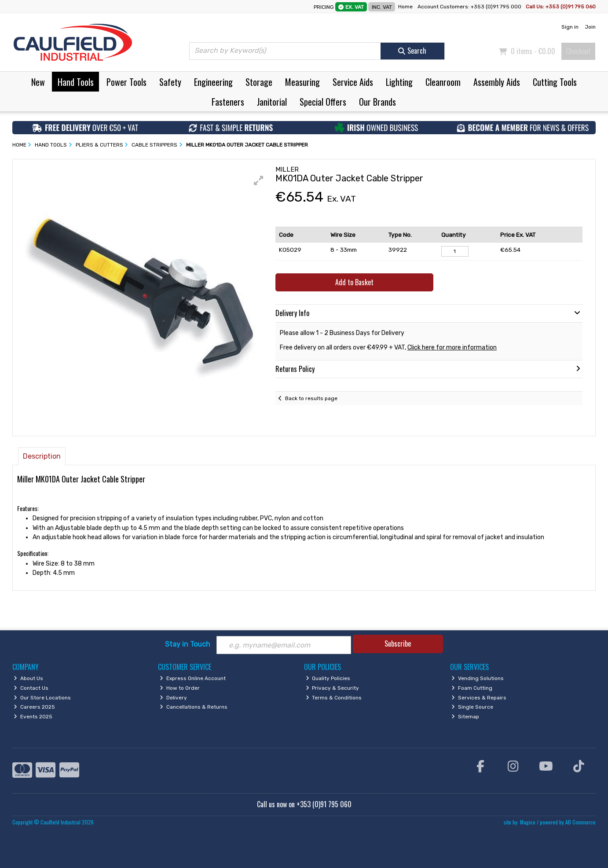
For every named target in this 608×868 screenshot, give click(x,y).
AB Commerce (581, 822)
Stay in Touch (188, 644)
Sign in (570, 27)
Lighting (399, 82)
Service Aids (353, 82)
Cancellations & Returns (194, 707)
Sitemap (465, 717)
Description (42, 456)
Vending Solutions (478, 678)
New (38, 82)
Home (405, 7)
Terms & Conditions (334, 698)
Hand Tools (76, 82)
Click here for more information (452, 348)
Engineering (213, 82)
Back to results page (311, 398)
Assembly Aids (497, 82)
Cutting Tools (555, 82)
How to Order (180, 688)
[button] (259, 180)
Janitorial (272, 102)
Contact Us (31, 688)
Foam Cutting (472, 688)
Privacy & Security (333, 688)
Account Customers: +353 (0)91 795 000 (470, 7)
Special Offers (323, 102)
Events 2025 (33, 717)
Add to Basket (354, 282)
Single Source (472, 707)
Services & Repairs (479, 698)
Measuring (302, 82)
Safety (170, 82)
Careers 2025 (34, 707)
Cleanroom (443, 82)
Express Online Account (193, 678)
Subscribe (398, 644)
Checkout (578, 51)
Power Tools (126, 82)
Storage (259, 82)
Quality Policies (328, 678)
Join (590, 27)
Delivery (173, 698)
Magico (528, 822)
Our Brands (377, 102)
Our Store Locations (42, 698)
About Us (28, 678)
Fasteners (228, 102)
